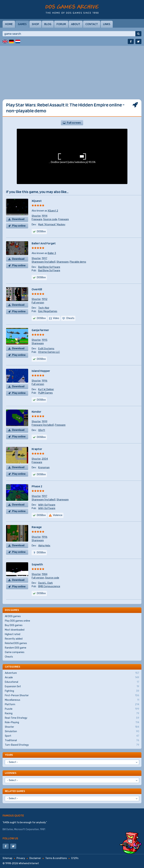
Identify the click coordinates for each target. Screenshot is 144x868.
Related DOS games (16, 643)
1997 (44, 258)
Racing (72, 714)
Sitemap (7, 858)
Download (18, 219)
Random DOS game (16, 648)
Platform (72, 705)
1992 (45, 299)
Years (9, 755)
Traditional (72, 740)
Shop (35, 24)
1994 (45, 216)
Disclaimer (35, 858)
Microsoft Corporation (27, 829)
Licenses (11, 773)
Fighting (72, 691)
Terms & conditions (56, 858)
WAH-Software (47, 505)
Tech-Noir (44, 308)
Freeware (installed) (43, 425)
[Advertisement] (72, 70)
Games (22, 24)
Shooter (36, 216)
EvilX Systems (46, 349)
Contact (92, 24)
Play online (19, 226)
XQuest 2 (53, 211)
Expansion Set (72, 687)
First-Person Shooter (72, 696)
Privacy (21, 858)
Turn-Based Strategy (72, 745)
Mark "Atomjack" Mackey (52, 225)
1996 (45, 381)
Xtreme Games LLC (49, 352)
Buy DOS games (14, 625)
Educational (72, 682)
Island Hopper (41, 371)
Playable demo (78, 262)
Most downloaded (15, 630)
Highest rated (13, 634)
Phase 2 (37, 486)
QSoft (42, 430)
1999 (45, 422)
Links (107, 24)
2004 (45, 459)
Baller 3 (52, 253)
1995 (45, 340)
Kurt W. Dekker (46, 389)
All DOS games (13, 616)
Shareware (63, 262)
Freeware (37, 219)
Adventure (72, 673)
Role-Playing (72, 722)
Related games (15, 791)
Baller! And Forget (44, 243)
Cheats (9, 657)
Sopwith (37, 564)
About (76, 24)
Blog (48, 24)
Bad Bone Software (49, 267)
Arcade (72, 678)
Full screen (74, 123)
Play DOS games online (17, 621)
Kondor (36, 412)
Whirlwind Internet (29, 863)
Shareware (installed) (44, 262)
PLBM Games (45, 393)
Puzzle (72, 709)
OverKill (37, 289)
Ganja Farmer (40, 330)
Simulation (72, 731)
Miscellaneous (72, 700)
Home (9, 24)
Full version (38, 303)
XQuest (37, 201)
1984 (45, 574)
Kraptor (37, 449)
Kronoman (44, 468)
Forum (61, 24)
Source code (50, 219)
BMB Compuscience (49, 586)
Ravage (37, 527)
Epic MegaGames (48, 311)
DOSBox (41, 231)
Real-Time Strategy (72, 718)
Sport (72, 736)
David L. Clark (45, 583)
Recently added (14, 639)
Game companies (15, 652)
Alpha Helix (44, 546)
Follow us (10, 838)
